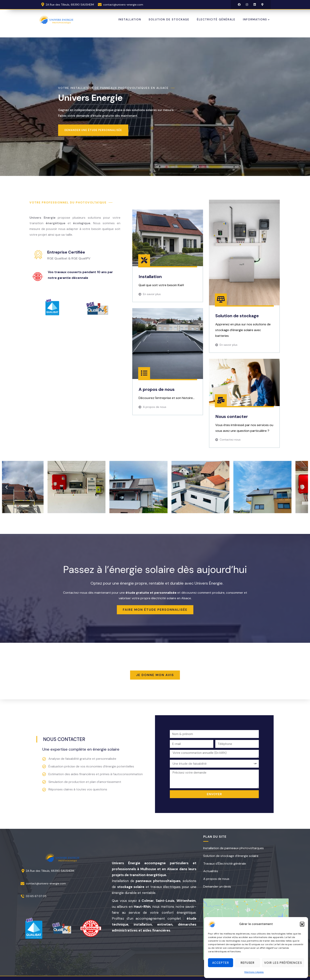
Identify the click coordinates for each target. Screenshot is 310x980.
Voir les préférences (283, 963)
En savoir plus (152, 294)
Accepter (221, 963)
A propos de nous (155, 407)
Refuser (248, 963)
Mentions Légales (254, 972)
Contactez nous (230, 440)
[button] (302, 924)
